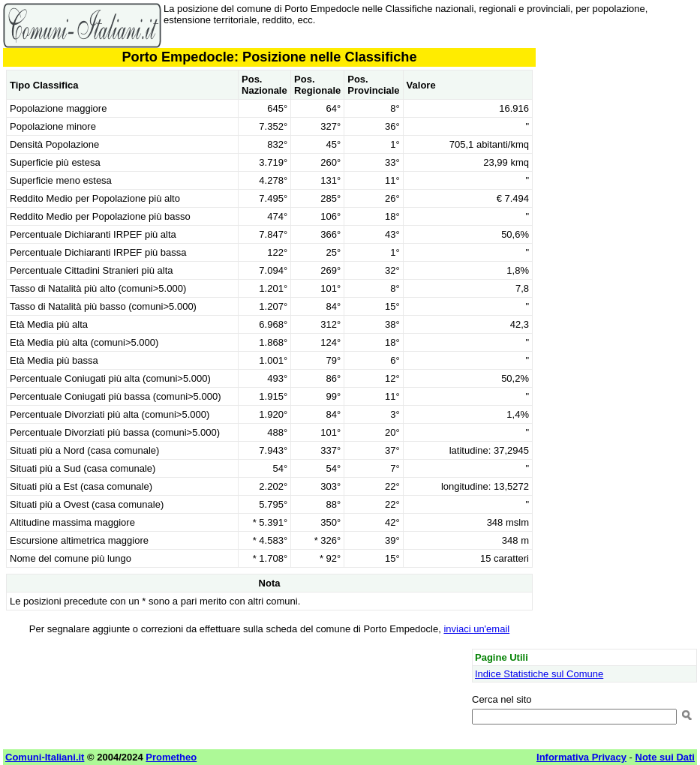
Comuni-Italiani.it (45, 757)
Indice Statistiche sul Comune (539, 674)
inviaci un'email (476, 629)
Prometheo (171, 757)
